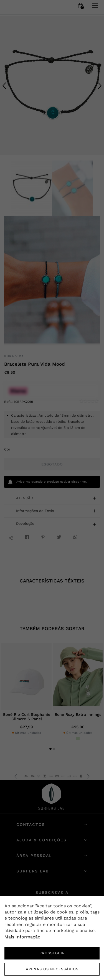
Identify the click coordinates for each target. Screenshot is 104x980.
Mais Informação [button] (22, 937)
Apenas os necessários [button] (52, 969)
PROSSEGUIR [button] (52, 953)
